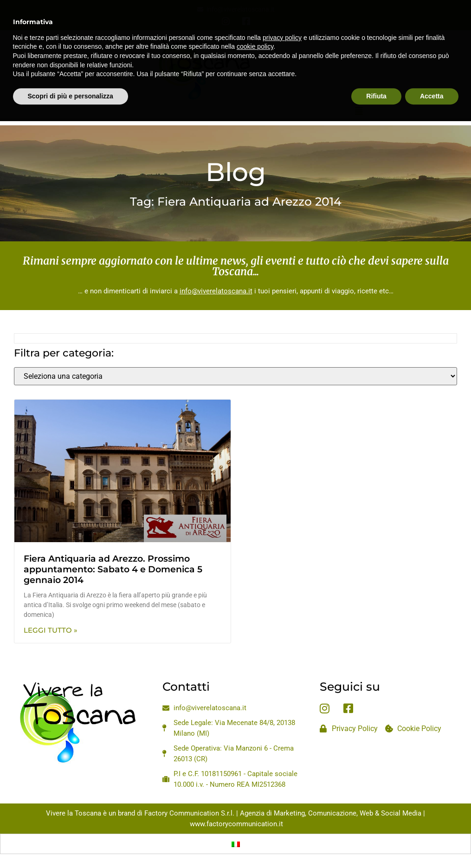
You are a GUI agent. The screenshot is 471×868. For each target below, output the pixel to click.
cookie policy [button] (255, 26)
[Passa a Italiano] (236, 844)
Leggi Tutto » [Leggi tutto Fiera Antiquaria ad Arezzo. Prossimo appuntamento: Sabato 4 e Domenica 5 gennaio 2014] (51, 630)
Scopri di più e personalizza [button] (71, 75)
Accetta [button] (432, 75)
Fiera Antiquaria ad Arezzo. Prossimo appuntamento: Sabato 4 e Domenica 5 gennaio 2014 (113, 569)
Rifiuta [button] (376, 75)
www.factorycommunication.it (236, 824)
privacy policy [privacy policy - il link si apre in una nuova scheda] (282, 16)
